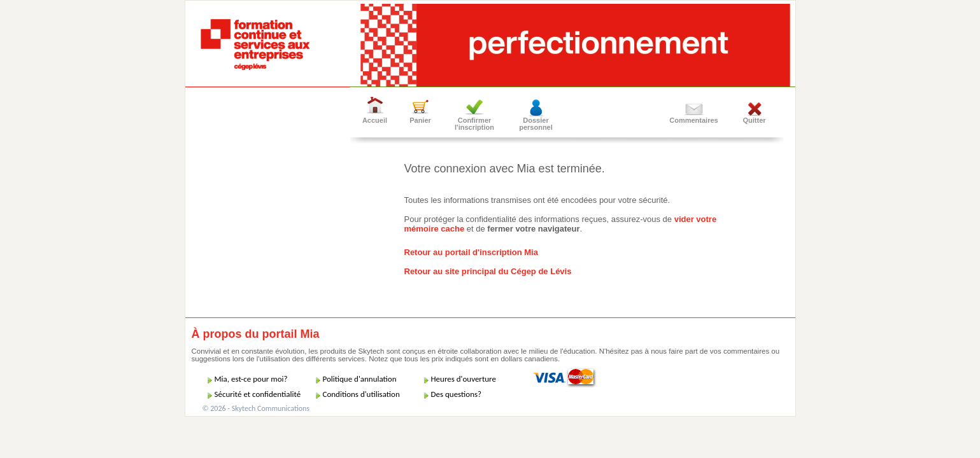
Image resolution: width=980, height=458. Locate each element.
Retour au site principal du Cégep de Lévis (488, 271)
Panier (420, 120)
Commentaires (693, 120)
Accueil (375, 120)
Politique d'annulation (360, 379)
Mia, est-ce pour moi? (251, 379)
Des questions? (457, 394)
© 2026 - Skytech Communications (256, 408)
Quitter (754, 120)
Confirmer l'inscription (474, 124)
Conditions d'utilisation (361, 394)
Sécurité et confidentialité (258, 394)
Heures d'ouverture (464, 379)
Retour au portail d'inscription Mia (471, 252)
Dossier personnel (536, 124)
